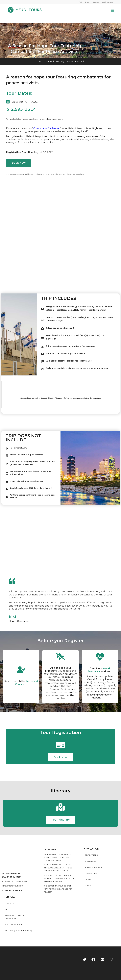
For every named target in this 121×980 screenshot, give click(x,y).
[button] (61, 757)
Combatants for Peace (46, 129)
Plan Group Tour (94, 867)
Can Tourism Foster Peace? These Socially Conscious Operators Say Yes (58, 857)
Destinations (91, 855)
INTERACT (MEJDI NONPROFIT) (18, 931)
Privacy (89, 886)
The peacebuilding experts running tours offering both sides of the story (59, 879)
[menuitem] (81, 2)
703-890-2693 (21, 881)
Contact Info (91, 873)
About (8, 910)
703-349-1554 (8, 881)
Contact (96, 2)
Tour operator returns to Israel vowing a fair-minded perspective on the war (58, 868)
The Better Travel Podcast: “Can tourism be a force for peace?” (58, 889)
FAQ (80, 2)
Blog (87, 2)
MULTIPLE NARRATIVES (15, 925)
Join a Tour (90, 861)
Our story (10, 903)
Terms (88, 880)
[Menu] (112, 11)
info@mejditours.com (13, 886)
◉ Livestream (108, 2)
